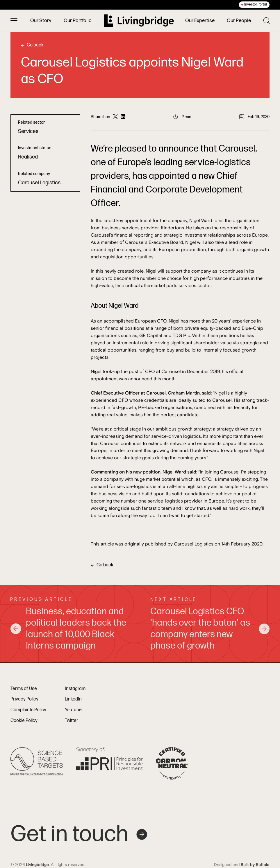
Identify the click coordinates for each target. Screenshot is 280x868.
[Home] (138, 21)
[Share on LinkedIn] (123, 117)
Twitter (72, 721)
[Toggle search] (266, 21)
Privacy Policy (24, 699)
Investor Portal (256, 4)
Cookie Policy (24, 721)
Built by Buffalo (255, 865)
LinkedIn (73, 699)
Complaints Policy (28, 710)
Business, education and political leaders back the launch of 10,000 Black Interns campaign (68, 629)
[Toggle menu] (14, 21)
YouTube (73, 710)
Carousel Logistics (194, 544)
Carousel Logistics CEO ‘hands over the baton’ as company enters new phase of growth (210, 629)
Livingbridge (37, 865)
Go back (32, 45)
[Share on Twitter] (115, 117)
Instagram (75, 689)
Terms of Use (24, 689)
